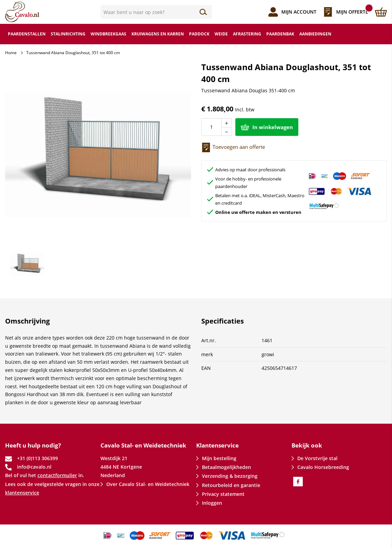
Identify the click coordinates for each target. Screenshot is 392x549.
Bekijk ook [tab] (307, 445)
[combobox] (156, 12)
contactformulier (57, 475)
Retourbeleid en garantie (231, 485)
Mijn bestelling (219, 458)
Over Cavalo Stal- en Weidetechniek (148, 484)
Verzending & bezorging (230, 476)
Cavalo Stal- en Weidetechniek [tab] (143, 445)
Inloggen (212, 503)
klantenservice (22, 493)
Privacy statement (223, 494)
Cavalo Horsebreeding (323, 467)
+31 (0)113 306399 (37, 458)
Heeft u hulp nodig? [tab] (33, 445)
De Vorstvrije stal (317, 458)
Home (11, 53)
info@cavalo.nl (34, 467)
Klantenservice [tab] (217, 445)
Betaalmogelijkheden (226, 467)
